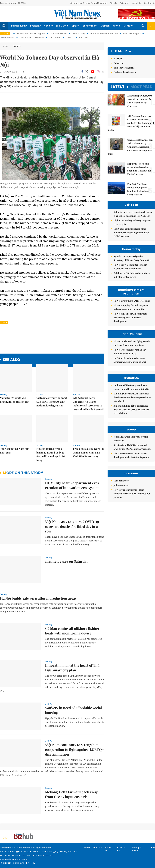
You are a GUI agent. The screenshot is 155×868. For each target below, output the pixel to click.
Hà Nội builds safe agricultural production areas (38, 598)
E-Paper (128, 26)
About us (108, 849)
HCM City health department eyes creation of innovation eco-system (72, 485)
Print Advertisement (124, 68)
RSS (153, 847)
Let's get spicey (121, 481)
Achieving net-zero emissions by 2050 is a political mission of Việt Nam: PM (133, 214)
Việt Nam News (77, 14)
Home (6, 46)
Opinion (105, 26)
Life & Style (62, 26)
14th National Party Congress (31, 34)
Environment (90, 26)
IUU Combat (55, 38)
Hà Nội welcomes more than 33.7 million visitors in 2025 (130, 352)
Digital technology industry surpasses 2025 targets (132, 222)
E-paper (119, 51)
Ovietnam (124, 3)
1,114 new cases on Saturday (67, 561)
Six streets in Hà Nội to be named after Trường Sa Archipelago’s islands (132, 447)
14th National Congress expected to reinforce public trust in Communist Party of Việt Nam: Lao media (131, 123)
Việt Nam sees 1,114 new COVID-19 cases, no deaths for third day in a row (72, 526)
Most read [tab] (141, 87)
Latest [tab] (118, 87)
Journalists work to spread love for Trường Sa (131, 439)
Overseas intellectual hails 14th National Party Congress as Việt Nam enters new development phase (130, 147)
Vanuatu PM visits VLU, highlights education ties (15, 400)
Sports (76, 26)
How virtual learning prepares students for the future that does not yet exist (132, 494)
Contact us (122, 849)
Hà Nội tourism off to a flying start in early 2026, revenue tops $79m (132, 343)
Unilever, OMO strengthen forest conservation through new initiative (132, 387)
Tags (4, 322)
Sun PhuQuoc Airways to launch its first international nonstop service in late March (132, 397)
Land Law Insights (132, 34)
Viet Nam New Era (59, 34)
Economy (36, 26)
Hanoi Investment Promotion (104, 34)
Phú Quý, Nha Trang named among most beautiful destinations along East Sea (138, 189)
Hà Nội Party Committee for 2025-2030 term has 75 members (131, 267)
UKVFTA (70, 38)
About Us (137, 3)
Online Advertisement (125, 72)
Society (48, 26)
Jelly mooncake (121, 485)
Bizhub (113, 3)
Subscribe (119, 63)
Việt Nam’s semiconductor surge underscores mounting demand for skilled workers (131, 233)
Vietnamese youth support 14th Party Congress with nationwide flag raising (52, 402)
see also (11, 360)
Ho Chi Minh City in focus (32, 38)
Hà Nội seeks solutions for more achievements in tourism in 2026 (130, 360)
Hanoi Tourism (7, 38)
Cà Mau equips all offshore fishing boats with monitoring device (72, 631)
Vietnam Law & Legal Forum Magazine (88, 3)
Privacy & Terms (137, 849)
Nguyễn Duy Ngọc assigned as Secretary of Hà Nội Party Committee (132, 258)
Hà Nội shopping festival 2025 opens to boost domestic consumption (132, 307)
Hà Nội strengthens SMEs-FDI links (132, 301)
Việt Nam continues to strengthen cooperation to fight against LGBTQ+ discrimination (74, 749)
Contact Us (150, 3)
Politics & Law (19, 26)
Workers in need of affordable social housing (73, 710)
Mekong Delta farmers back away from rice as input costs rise (71, 794)
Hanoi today (79, 34)
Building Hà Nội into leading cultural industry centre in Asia (132, 275)
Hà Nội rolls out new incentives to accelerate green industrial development (130, 317)
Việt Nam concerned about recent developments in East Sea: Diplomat (132, 455)
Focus (5, 34)
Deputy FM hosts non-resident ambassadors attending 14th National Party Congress (139, 169)
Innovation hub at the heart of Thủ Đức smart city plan (72, 668)
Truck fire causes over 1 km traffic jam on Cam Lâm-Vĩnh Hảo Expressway (89, 452)
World (117, 26)
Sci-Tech (84, 38)
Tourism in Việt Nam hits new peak (15, 451)
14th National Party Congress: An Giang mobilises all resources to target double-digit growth (89, 404)
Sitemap (97, 847)
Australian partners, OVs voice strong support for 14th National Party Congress (140, 101)
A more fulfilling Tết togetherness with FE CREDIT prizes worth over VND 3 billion (131, 410)
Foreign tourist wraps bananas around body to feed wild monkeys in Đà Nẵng (51, 454)
